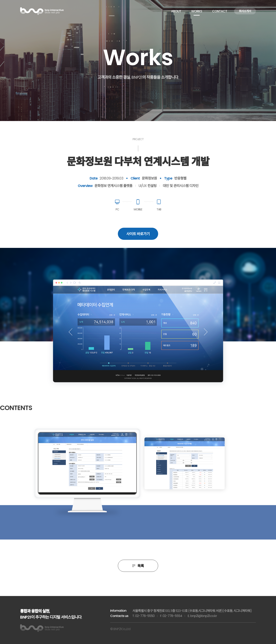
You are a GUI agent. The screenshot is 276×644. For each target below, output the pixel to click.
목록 (138, 566)
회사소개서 (245, 11)
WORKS (197, 11)
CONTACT (220, 11)
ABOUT (176, 11)
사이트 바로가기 (138, 234)
